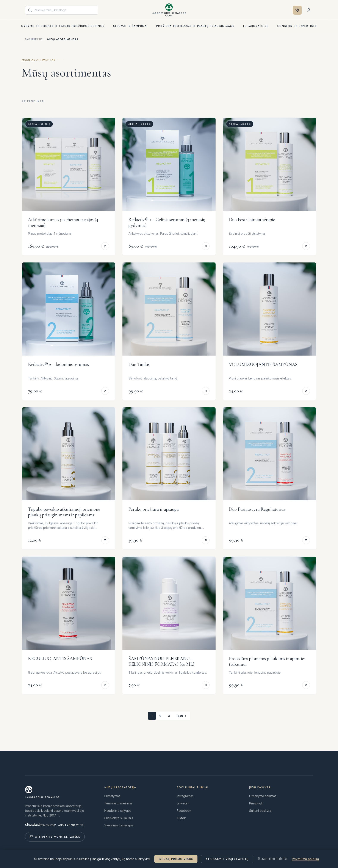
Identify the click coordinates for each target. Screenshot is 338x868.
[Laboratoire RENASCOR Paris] (169, 10)
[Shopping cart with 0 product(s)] (309, 10)
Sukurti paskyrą (260, 811)
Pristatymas (112, 796)
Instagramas (185, 796)
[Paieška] (62, 10)
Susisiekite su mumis (119, 818)
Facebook (184, 811)
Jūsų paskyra (260, 787)
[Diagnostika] (249, 10)
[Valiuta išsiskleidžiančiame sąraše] (283, 10)
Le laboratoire (256, 26)
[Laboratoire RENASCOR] (42, 792)
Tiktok (181, 818)
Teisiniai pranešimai (118, 803)
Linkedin (183, 803)
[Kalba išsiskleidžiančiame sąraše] (264, 10)
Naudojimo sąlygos (118, 811)
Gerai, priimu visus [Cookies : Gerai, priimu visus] (176, 859)
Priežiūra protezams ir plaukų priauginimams (195, 26)
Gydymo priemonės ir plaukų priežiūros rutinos (63, 26)
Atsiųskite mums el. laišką (55, 837)
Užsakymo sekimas (263, 796)
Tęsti (182, 716)
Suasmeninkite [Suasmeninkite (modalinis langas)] (272, 859)
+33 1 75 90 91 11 (71, 825)
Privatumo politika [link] (305, 859)
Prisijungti (256, 803)
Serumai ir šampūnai (130, 26)
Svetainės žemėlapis (119, 825)
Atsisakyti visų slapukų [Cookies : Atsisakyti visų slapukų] (227, 859)
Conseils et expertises (297, 26)
